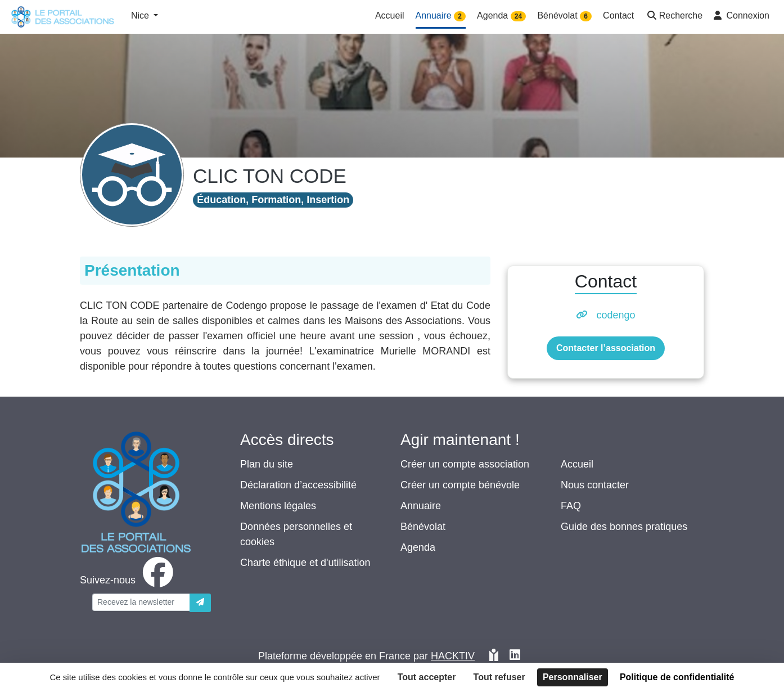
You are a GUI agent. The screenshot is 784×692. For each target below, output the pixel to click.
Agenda (418, 547)
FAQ (571, 506)
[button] (674, 17)
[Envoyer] (200, 603)
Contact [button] (618, 15)
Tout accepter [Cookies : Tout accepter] (427, 677)
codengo (616, 315)
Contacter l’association (606, 348)
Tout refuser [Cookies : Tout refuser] (499, 677)
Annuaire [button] (441, 16)
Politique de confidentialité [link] (677, 677)
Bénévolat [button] (564, 16)
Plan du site (267, 464)
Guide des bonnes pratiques (624, 527)
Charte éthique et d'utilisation (305, 563)
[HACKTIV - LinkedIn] (515, 656)
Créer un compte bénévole (460, 485)
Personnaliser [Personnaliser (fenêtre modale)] (573, 677)
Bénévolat (423, 527)
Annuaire (421, 506)
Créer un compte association (465, 464)
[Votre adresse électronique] (141, 602)
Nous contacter (595, 485)
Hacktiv (453, 656)
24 (518, 16)
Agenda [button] (501, 16)
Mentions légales (278, 506)
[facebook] (129, 580)
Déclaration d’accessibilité (298, 485)
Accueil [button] (390, 15)
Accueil (577, 464)
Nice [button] (141, 15)
